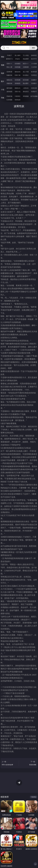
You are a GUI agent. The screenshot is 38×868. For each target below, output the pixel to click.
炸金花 (18, 59)
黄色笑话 (26, 92)
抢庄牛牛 (34, 59)
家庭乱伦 (18, 88)
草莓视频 (26, 96)
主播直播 (26, 67)
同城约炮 (9, 96)
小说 (3, 90)
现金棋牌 (26, 59)
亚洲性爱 (9, 72)
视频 (3, 65)
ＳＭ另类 (34, 67)
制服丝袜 (9, 75)
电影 (3, 73)
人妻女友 (26, 88)
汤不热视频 (34, 96)
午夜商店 (18, 96)
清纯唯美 (18, 83)
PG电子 (9, 55)
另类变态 (34, 75)
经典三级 (18, 75)
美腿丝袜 (9, 83)
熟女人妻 (9, 67)
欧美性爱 (34, 72)
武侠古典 (34, 88)
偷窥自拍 (9, 80)
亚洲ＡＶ (9, 64)
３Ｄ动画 (34, 64)
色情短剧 (18, 100)
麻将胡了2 (9, 59)
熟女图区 (26, 83)
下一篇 (29, 763)
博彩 (3, 57)
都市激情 (9, 88)
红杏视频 (9, 100)
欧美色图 (26, 80)
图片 (3, 81)
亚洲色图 (18, 80)
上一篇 (9, 763)
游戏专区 (34, 55)
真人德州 (18, 55)
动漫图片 (34, 80)
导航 (3, 98)
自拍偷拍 (18, 64)
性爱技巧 (34, 92)
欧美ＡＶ (26, 64)
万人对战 (26, 55)
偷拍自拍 (18, 72)
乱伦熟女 (26, 75)
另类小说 (18, 92)
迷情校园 (9, 92)
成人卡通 (26, 72)
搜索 (33, 48)
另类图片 (34, 83)
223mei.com (19, 43)
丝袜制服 (18, 67)
